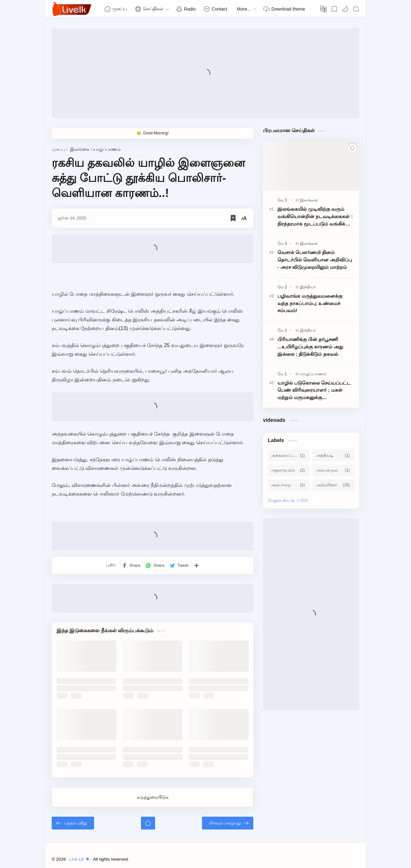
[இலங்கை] (309, 200)
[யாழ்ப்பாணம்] (313, 374)
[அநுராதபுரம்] (289, 470)
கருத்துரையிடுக (153, 797)
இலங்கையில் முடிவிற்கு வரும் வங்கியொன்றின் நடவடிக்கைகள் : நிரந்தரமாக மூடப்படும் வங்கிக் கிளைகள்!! (315, 217)
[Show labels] (289, 500)
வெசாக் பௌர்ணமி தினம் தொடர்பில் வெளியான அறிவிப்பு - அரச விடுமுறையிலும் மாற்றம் (315, 260)
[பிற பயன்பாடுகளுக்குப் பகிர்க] (197, 566)
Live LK (80, 859)
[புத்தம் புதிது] (73, 823)
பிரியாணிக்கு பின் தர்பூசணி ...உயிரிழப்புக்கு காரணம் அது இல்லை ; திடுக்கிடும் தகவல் (310, 347)
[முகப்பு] (148, 823)
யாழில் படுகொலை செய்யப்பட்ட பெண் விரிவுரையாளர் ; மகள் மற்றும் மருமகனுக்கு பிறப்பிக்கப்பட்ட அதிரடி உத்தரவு (314, 391)
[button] (345, 9)
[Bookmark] (334, 9)
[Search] (356, 9)
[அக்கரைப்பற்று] (289, 455)
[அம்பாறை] (289, 485)
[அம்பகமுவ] (334, 470)
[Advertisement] (205, 73)
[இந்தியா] (308, 287)
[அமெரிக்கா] (334, 485)
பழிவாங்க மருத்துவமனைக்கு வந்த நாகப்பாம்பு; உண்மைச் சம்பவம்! (310, 303)
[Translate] (323, 9)
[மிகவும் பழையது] (228, 823)
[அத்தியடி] (334, 455)
